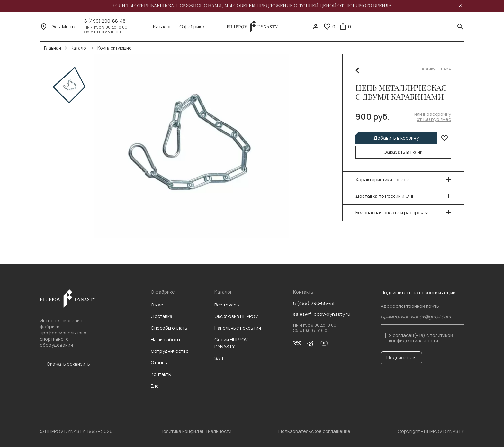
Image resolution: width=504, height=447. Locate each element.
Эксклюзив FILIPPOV (236, 316)
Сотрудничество (170, 351)
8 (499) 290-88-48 (105, 21)
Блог (156, 386)
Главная (53, 48)
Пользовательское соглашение (314, 431)
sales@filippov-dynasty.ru (322, 314)
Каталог (162, 27)
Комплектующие (114, 48)
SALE (220, 358)
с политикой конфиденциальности (421, 338)
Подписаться (401, 357)
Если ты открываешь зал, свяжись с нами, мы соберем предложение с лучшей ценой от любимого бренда (252, 6)
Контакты (161, 374)
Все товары (227, 305)
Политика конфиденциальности (196, 431)
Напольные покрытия (238, 328)
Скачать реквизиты (69, 364)
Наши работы (165, 339)
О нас (157, 305)
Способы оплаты (169, 328)
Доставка (162, 316)
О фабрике (192, 27)
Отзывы (159, 363)
